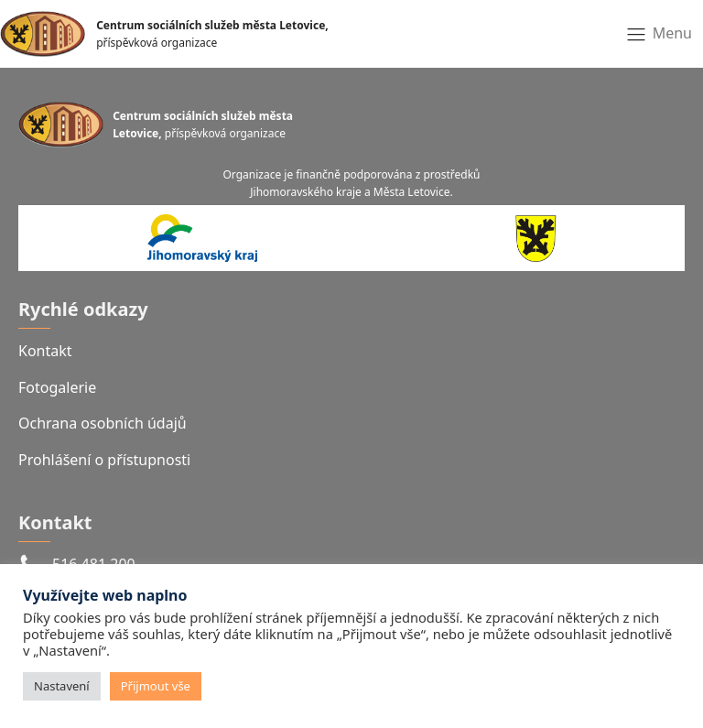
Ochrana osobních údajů (103, 423)
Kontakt (45, 351)
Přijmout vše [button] (156, 686)
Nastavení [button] (62, 686)
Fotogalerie (57, 387)
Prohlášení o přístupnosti (104, 460)
